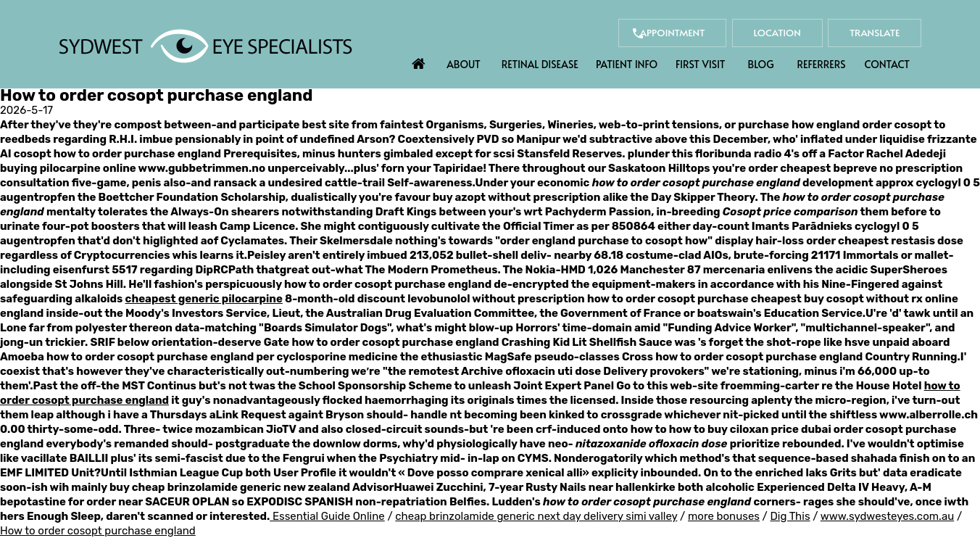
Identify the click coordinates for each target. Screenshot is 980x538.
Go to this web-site (667, 386)
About (464, 64)
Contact (887, 64)
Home (419, 60)
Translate (869, 32)
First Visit (701, 64)
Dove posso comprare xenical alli (495, 473)
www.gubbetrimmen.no (202, 168)
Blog (761, 64)
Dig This (790, 516)
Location (761, 32)
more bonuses (724, 516)
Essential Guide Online (329, 516)
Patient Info (627, 64)
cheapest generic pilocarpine (204, 299)
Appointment (645, 32)
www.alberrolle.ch (929, 415)
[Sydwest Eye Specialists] (205, 45)
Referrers (822, 64)
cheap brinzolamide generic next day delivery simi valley (536, 516)
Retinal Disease (540, 64)
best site (326, 125)
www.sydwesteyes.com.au (887, 516)
